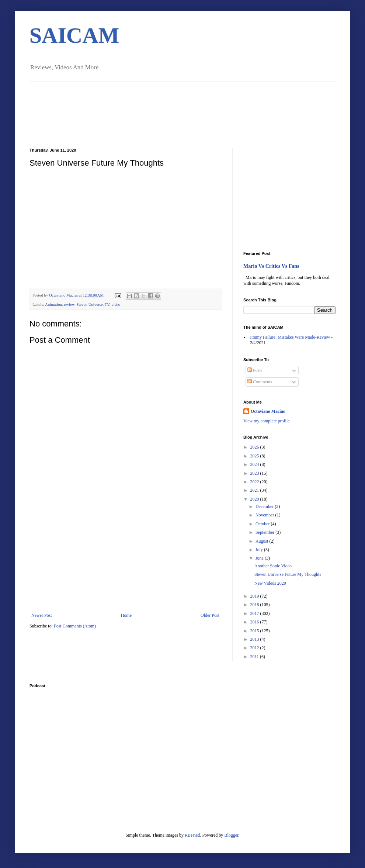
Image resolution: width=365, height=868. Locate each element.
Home (126, 615)
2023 (255, 473)
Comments (260, 382)
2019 (255, 596)
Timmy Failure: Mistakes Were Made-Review (289, 337)
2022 (255, 482)
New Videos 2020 (270, 583)
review (69, 304)
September (265, 532)
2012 (255, 648)
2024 (255, 464)
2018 (255, 605)
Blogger (231, 835)
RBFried (192, 835)
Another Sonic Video (273, 566)
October (263, 524)
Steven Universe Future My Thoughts (288, 574)
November (265, 515)
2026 (255, 447)
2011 (255, 657)
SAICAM (74, 35)
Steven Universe (90, 304)
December (265, 506)
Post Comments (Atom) (75, 626)
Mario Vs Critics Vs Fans (271, 266)
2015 (255, 631)
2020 (255, 499)
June (260, 558)
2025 (255, 456)
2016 (255, 622)
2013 (255, 639)
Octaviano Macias (64, 295)
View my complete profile (267, 421)
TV (107, 304)
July (260, 550)
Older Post (210, 615)
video (116, 304)
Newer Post (42, 615)
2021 (255, 490)
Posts (255, 370)
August (263, 541)
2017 (255, 613)
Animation (53, 304)
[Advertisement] (125, 557)
